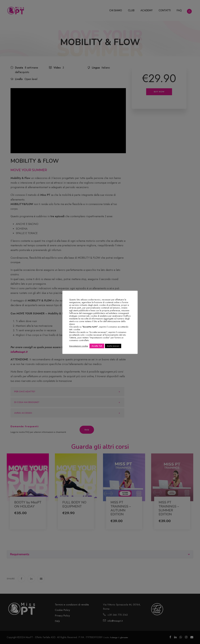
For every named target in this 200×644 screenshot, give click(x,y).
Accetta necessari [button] (113, 346)
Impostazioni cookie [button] (79, 346)
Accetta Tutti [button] (97, 346)
